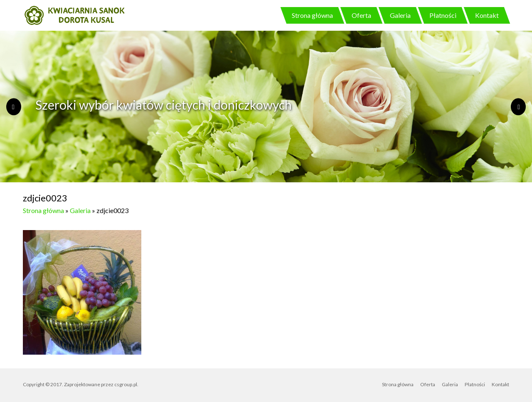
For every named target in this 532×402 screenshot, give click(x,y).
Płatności (443, 15)
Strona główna (312, 15)
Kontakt (487, 15)
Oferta (361, 15)
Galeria (400, 15)
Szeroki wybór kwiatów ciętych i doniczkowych (164, 105)
